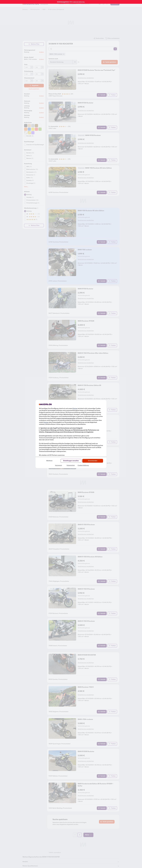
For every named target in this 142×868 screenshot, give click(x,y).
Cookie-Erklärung (83, 465)
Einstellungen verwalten (71, 461)
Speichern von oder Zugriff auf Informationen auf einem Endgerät (61, 428)
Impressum (59, 465)
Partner (75, 408)
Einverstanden (93, 461)
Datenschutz (71, 465)
